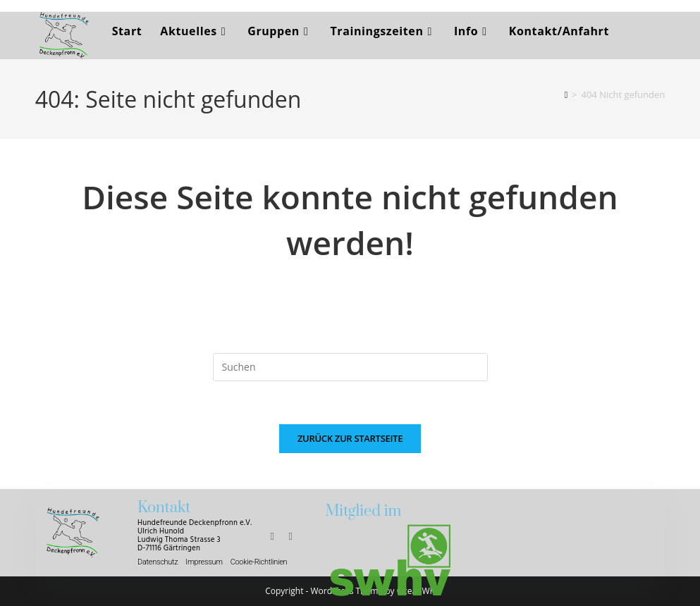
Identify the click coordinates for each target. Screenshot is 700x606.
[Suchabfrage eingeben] (350, 367)
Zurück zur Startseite (350, 438)
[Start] (566, 94)
